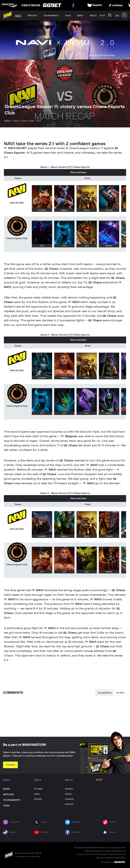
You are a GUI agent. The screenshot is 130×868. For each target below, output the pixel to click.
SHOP (99, 780)
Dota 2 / (9, 121)
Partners (69, 789)
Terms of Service (99, 854)
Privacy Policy (83, 854)
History (68, 794)
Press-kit (69, 804)
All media (38, 789)
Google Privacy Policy (115, 858)
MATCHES (8, 795)
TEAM (6, 806)
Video (37, 794)
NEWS (6, 789)
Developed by (113, 862)
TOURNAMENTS (12, 800)
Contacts (69, 799)
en (117, 16)
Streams (38, 799)
